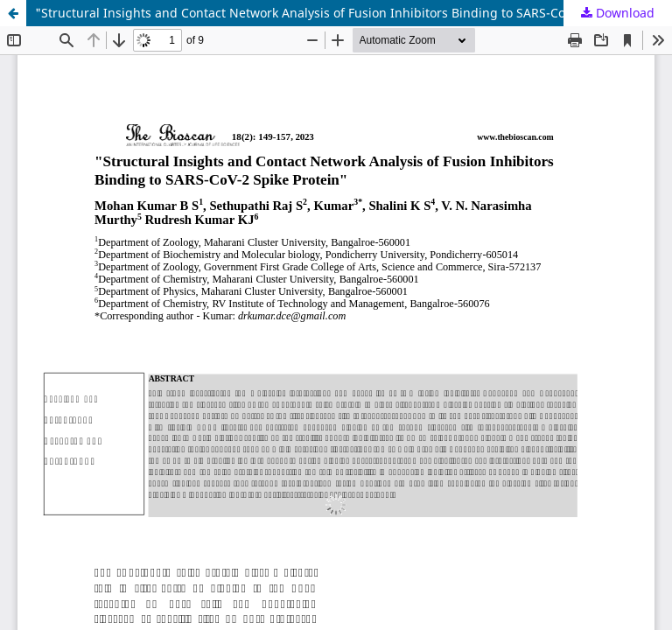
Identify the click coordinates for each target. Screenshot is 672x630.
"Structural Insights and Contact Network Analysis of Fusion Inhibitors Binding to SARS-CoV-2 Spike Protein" (353, 13)
